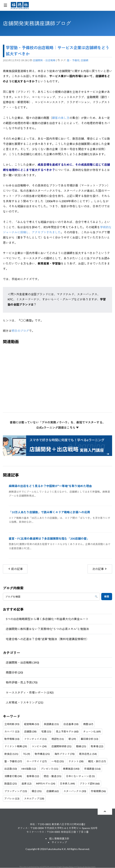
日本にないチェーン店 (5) (80, 776)
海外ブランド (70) (64, 754)
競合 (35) (37, 791)
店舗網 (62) (53, 791)
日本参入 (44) (67, 784)
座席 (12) (26, 784)
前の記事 (15, 569)
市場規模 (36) (98, 791)
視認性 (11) (58, 739)
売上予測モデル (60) (67, 731)
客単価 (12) (33, 776)
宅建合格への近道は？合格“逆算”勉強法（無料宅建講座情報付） (47, 639)
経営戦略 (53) (32, 724)
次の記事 (100, 569)
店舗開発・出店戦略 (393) (22, 662)
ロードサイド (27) (37, 761)
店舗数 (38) (30, 731)
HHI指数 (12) (29, 769)
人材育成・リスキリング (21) (25, 702)
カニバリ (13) (12, 731)
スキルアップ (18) (34, 799)
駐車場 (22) (97, 746)
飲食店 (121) (11, 754)
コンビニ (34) (39, 746)
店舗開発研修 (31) (61, 746)
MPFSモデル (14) (46, 784)
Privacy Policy (68, 867)
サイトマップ (59, 842)
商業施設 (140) (71, 769)
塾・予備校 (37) (13, 761)
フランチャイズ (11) (35, 739)
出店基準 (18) (71, 724)
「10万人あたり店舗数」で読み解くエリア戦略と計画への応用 (49, 512)
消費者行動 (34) (13, 776)
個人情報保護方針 (59, 839)
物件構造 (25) (42, 754)
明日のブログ (20, 331)
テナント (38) (76, 761)
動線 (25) (81, 746)
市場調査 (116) (92, 769)
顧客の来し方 (61, 118)
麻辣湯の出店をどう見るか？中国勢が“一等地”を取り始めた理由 (50, 486)
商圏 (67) (88, 724)
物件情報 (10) (12, 739)
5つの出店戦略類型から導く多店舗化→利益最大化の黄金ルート (47, 619)
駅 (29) (72, 739)
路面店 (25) (11, 784)
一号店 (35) (58, 761)
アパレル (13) (12, 799)
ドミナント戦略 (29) (16, 746)
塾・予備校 (73, 60)
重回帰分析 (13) (89, 739)
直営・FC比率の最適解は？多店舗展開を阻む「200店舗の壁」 (49, 538)
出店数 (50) (11, 769)
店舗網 (84, 60)
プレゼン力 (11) (49, 769)
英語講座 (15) (51, 724)
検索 (107, 596)
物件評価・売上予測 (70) (22, 682)
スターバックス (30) (75, 791)
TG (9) (26, 754)
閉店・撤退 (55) (53, 776)
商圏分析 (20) (14, 672)
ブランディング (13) (16, 791)
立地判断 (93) (12, 724)
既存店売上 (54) (88, 754)
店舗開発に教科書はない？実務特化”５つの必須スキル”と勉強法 (47, 629)
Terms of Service (84, 867)
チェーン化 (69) (92, 731)
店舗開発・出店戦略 (44, 60)
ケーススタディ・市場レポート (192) (30, 692)
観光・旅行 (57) (97, 761)
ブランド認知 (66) (90, 784)
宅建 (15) (46, 731)
